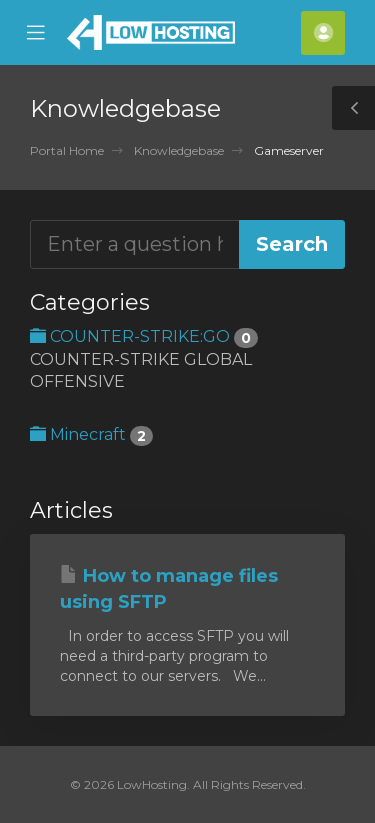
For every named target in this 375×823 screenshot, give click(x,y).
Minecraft (91, 434)
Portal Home (67, 150)
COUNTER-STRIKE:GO (144, 336)
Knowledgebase (179, 150)
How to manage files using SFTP (169, 589)
